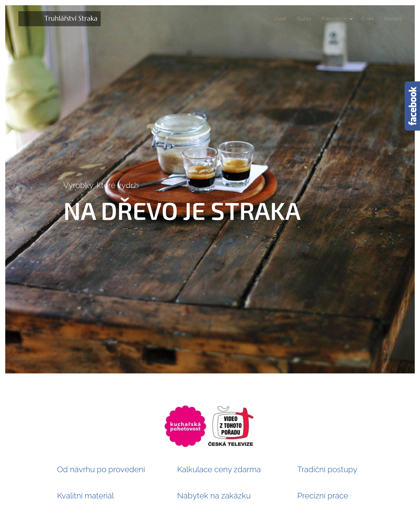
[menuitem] (276, 19)
